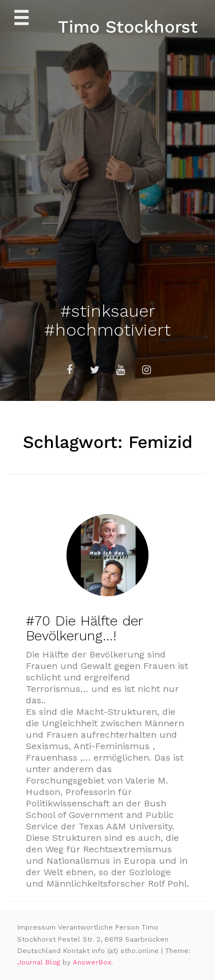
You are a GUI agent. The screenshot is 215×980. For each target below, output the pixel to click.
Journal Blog (40, 962)
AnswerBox (92, 962)
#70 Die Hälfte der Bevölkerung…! (84, 628)
